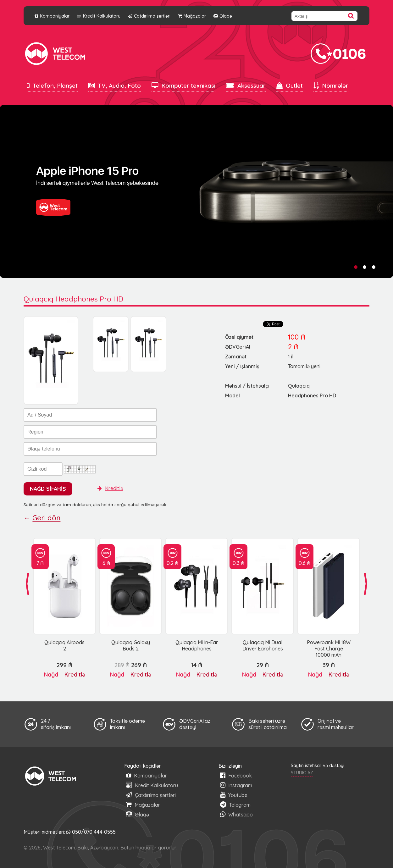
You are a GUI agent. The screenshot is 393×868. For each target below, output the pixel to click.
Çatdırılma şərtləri (149, 16)
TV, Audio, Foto (115, 86)
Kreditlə (110, 488)
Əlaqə (223, 16)
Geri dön (46, 518)
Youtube (234, 795)
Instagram (236, 785)
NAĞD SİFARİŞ (48, 489)
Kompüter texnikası (183, 86)
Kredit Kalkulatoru (99, 16)
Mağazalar (192, 16)
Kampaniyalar (52, 16)
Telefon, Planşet (52, 86)
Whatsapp (236, 814)
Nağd (51, 674)
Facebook (236, 775)
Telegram (235, 805)
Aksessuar (246, 86)
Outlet (290, 86)
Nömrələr (331, 86)
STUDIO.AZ (302, 773)
